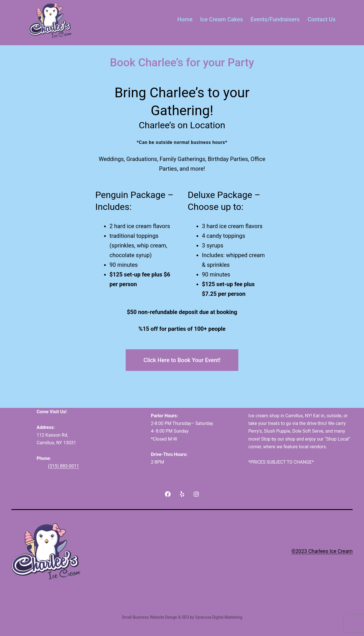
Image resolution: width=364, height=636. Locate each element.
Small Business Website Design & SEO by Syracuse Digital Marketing (182, 617)
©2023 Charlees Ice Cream (322, 551)
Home (185, 19)
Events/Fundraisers (275, 19)
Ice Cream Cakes (222, 19)
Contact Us (322, 19)
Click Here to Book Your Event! (182, 360)
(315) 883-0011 (64, 466)
